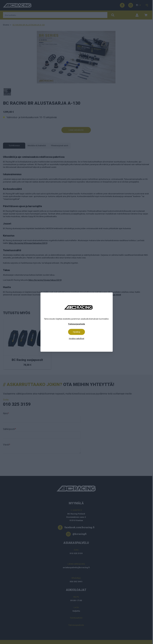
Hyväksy (77, 332)
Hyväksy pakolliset (77, 338)
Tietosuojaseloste (76, 324)
